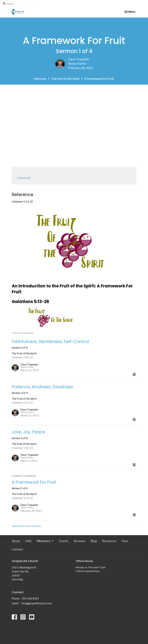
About (16, 541)
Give (125, 541)
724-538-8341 (30, 598)
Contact (17, 549)
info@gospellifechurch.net (36, 603)
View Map (17, 579)
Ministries (45, 541)
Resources (109, 541)
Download (24, 178)
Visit (28, 541)
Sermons (40, 79)
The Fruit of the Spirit (65, 79)
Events (64, 541)
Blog (94, 541)
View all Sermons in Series (27, 526)
